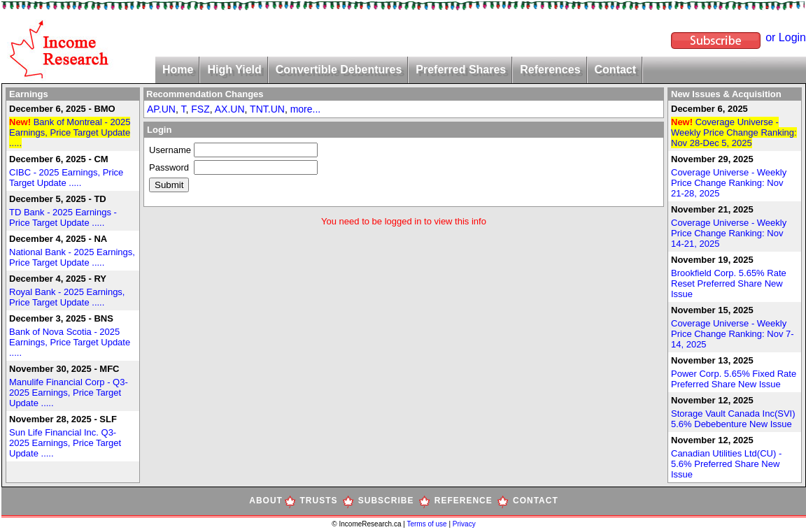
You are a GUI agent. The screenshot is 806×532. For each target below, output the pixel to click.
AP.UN (161, 109)
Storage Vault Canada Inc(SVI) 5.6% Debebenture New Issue (733, 419)
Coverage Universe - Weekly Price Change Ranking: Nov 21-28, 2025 (729, 183)
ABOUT (266, 501)
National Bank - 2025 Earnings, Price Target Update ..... (72, 257)
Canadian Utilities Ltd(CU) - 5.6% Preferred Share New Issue (726, 464)
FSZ (200, 109)
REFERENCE (464, 501)
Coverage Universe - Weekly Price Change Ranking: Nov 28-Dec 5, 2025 (734, 132)
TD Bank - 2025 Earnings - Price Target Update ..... (63, 217)
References (550, 70)
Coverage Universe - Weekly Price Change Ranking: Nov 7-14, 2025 (733, 334)
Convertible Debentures (339, 70)
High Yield (234, 70)
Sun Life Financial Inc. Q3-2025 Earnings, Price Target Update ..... (65, 443)
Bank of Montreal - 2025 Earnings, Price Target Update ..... (70, 132)
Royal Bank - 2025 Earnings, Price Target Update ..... (67, 297)
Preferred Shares (461, 70)
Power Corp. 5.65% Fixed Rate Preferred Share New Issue (734, 379)
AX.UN (230, 109)
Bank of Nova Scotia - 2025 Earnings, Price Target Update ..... (70, 342)
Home (178, 70)
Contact (616, 70)
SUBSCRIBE (386, 501)
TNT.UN (267, 109)
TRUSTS (319, 501)
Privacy (464, 524)
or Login (786, 37)
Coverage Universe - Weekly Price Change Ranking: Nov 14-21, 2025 (729, 233)
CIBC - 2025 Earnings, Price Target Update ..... (66, 178)
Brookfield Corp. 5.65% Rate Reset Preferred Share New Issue (729, 283)
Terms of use (427, 524)
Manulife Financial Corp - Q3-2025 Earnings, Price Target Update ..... (69, 393)
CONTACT (536, 501)
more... (306, 109)
